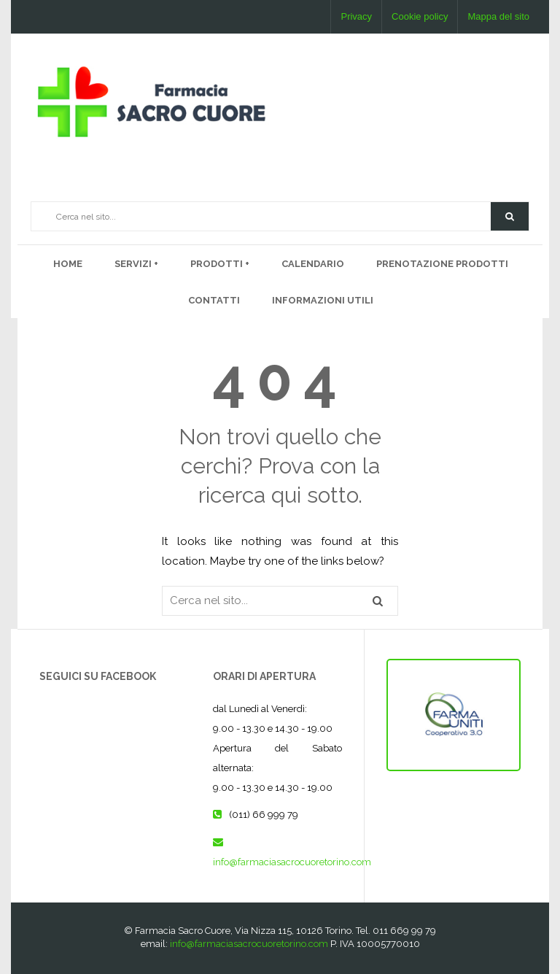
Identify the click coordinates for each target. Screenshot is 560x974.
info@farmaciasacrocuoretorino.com (292, 862)
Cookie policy (420, 16)
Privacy (356, 16)
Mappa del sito (498, 16)
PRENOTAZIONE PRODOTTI (442, 264)
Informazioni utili (323, 300)
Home (68, 264)
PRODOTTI (218, 264)
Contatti (214, 300)
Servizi (134, 264)
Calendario (313, 264)
